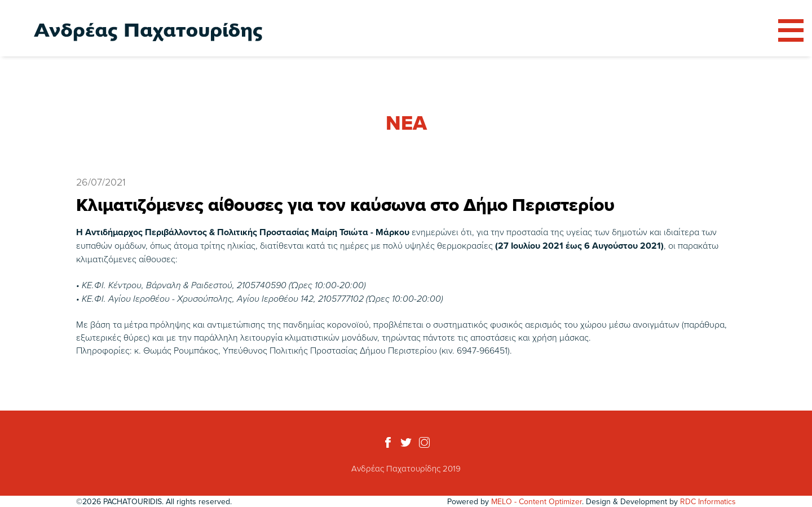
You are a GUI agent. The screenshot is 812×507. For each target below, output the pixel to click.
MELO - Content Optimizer (537, 501)
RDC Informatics (708, 501)
